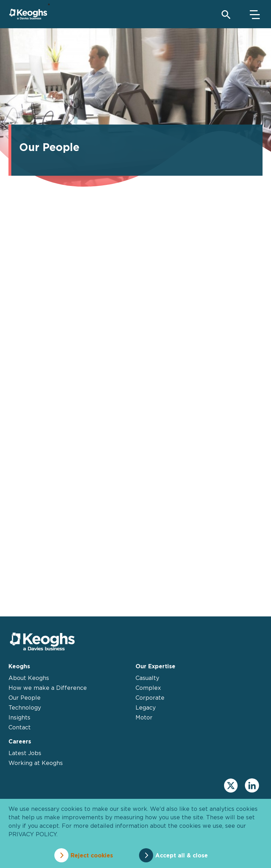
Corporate (150, 698)
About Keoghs (29, 678)
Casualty (147, 678)
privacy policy (32, 834)
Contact (20, 727)
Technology (25, 707)
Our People (25, 698)
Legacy (146, 707)
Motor (144, 717)
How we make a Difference (48, 688)
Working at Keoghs (36, 763)
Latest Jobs (25, 753)
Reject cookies (92, 855)
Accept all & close (182, 855)
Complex (148, 688)
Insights (19, 717)
